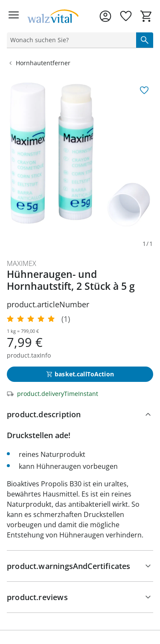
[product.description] (80, 414)
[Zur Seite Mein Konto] (105, 16)
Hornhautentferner (39, 63)
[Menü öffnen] (14, 16)
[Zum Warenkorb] (146, 16)
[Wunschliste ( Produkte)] (126, 16)
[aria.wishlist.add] (144, 90)
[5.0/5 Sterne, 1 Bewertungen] (38, 319)
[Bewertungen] (80, 597)
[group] (80, 155)
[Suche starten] (145, 40)
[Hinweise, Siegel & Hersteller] (80, 566)
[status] (70, 40)
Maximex (22, 263)
